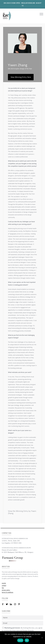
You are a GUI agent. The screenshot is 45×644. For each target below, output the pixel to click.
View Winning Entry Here (21, 77)
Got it (20, 640)
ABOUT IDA (6, 567)
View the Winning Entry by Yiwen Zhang (22, 512)
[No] (42, 638)
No (27, 640)
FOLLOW (5, 598)
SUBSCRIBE (6, 611)
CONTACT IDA (6, 533)
